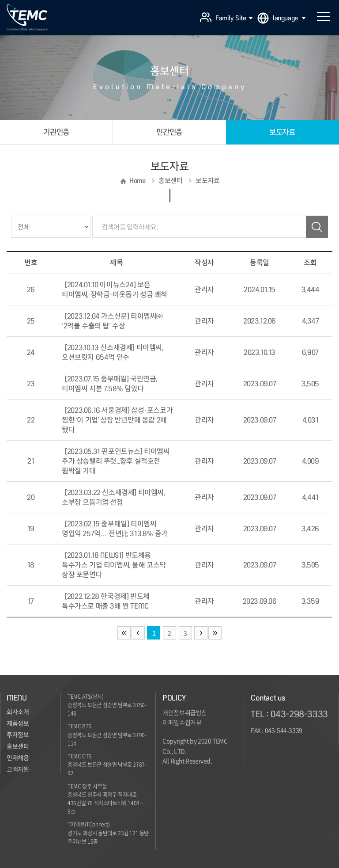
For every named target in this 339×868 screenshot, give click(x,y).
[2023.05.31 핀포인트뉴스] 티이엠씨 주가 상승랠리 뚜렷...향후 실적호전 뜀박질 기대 (116, 461)
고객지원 (18, 769)
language (289, 18)
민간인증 (169, 132)
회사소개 (18, 712)
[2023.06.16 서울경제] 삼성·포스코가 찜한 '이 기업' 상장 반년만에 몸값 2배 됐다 (117, 420)
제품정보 (18, 723)
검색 (317, 227)
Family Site (234, 18)
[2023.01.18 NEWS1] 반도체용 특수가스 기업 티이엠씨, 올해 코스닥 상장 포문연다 (114, 565)
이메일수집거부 (182, 722)
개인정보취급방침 (185, 712)
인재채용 (18, 758)
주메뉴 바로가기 (0, 0)
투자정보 (18, 735)
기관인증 (56, 132)
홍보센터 (18, 746)
